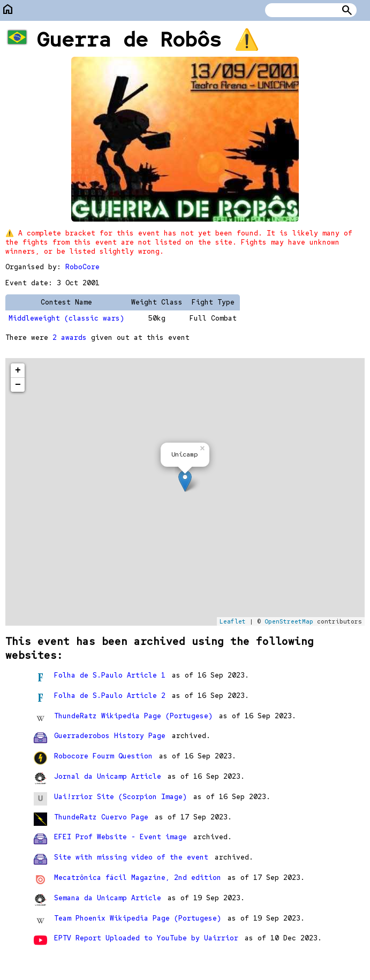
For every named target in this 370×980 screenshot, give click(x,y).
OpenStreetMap (289, 621)
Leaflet (233, 621)
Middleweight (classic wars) (66, 318)
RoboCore (82, 267)
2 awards (70, 337)
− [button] (18, 385)
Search (347, 10)
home (8, 9)
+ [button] (18, 370)
